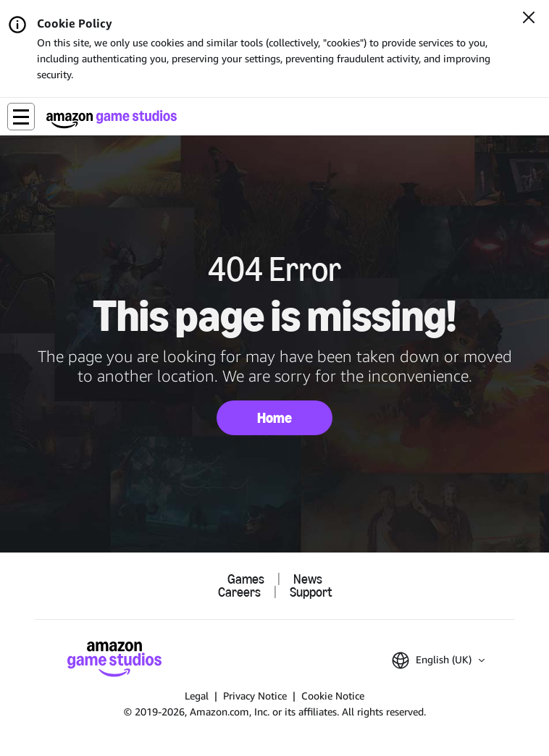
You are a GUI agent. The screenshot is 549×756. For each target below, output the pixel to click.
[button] (21, 117)
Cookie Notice (333, 696)
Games (246, 579)
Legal (197, 696)
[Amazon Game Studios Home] (112, 119)
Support (311, 592)
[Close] (529, 19)
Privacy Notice (255, 696)
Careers (239, 592)
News (308, 579)
